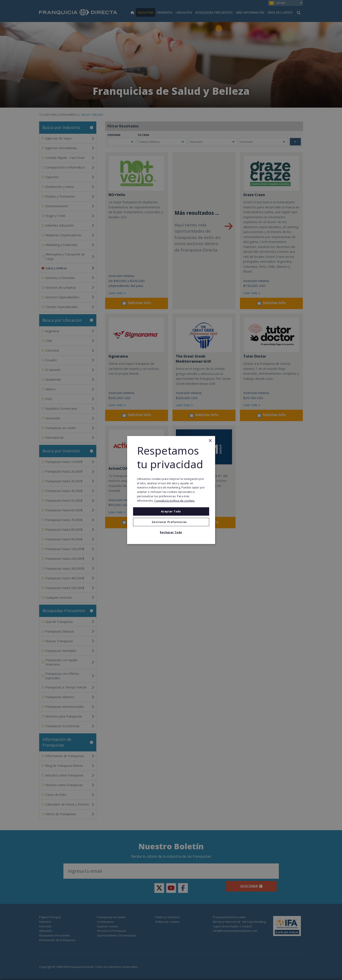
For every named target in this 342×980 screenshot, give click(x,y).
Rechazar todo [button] (171, 532)
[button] (171, 522)
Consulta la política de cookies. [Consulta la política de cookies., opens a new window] (175, 500)
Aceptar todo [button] (171, 511)
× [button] (210, 441)
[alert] (171, 490)
